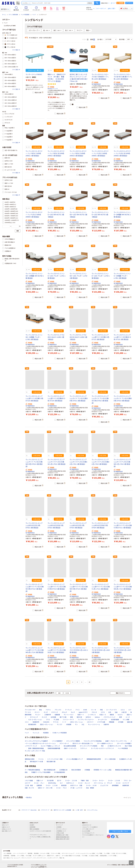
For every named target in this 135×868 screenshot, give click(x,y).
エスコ (123, 710)
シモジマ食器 (29, 781)
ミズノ (27, 722)
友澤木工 (88, 717)
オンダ (46, 712)
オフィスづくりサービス (40, 858)
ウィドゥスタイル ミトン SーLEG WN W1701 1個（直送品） (56, 215)
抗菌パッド (40, 781)
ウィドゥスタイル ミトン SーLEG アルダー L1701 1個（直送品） (56, 276)
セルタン (120, 715)
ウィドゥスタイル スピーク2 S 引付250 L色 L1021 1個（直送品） (79, 650)
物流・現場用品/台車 (50, 770)
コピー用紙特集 (7, 854)
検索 (97, 3)
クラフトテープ (45, 810)
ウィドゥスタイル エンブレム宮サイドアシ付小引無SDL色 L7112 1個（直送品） (123, 587)
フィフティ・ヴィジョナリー (86, 720)
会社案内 (33, 825)
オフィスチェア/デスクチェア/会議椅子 (36, 741)
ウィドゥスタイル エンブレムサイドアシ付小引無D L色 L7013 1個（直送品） (100, 462)
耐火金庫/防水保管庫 (70, 746)
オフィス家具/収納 (13, 15)
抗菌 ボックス (29, 788)
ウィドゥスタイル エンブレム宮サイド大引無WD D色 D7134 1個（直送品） (56, 398)
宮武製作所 (36, 722)
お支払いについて (7, 829)
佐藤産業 (57, 715)
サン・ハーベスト (69, 715)
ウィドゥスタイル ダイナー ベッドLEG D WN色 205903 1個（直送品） (34, 215)
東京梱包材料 (32, 724)
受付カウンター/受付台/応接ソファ (83, 743)
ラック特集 (107, 854)
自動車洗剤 (126, 785)
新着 (93, 47)
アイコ (77, 710)
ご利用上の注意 (61, 833)
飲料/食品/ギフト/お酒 (36, 762)
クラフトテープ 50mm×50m (29, 810)
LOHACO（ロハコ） (88, 825)
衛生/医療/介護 (51, 762)
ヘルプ (114, 3)
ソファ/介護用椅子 (57, 741)
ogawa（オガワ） (83, 712)
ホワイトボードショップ (68, 854)
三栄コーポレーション (76, 722)
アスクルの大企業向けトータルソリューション (93, 836)
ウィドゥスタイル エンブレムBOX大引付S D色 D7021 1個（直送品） (34, 525)
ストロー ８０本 (91, 785)
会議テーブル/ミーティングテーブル (116, 741)
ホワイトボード (64, 743)
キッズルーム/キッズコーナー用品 (35, 751)
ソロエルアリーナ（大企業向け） (91, 827)
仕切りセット (70, 783)
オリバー (37, 712)
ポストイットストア (27, 858)
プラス (48, 720)
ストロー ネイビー (98, 781)
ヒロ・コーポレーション (35, 720)
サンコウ (60, 724)
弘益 (116, 712)
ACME (85, 710)
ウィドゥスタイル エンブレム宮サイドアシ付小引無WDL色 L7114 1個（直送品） (35, 650)
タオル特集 (28, 856)
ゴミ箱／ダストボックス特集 (119, 854)
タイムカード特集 (45, 854)
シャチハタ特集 (112, 856)
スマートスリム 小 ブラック (103, 783)
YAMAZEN (46, 722)
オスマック (55, 712)
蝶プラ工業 (63, 717)
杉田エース (103, 715)
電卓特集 (30, 854)
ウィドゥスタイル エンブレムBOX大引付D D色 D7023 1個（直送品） (78, 525)
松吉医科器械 (115, 720)
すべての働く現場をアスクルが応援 (71, 856)
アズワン (48, 710)
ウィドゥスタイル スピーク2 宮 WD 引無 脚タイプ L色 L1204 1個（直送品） (123, 77)
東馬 (72, 717)
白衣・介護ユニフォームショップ (12, 858)
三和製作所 (48, 715)
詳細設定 (90, 3)
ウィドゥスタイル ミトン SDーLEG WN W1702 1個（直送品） (78, 215)
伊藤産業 (112, 722)
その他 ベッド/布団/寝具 (60, 733)
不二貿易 (56, 720)
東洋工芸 (79, 717)
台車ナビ (58, 856)
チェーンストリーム (94, 724)
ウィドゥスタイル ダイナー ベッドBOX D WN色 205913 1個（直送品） (78, 153)
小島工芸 (124, 712)
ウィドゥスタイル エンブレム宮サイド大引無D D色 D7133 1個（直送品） (34, 398)
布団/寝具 (46, 733)
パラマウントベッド (109, 717)
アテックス (58, 710)
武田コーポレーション (47, 724)
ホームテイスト (103, 720)
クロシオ (94, 712)
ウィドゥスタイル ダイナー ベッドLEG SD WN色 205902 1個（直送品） (122, 153)
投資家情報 (33, 827)
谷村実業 (53, 717)
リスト (85, 40)
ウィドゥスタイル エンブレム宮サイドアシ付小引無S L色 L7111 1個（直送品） (101, 587)
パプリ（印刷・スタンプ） (89, 829)
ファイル (41, 759)
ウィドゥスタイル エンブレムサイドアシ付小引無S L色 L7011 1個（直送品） (78, 462)
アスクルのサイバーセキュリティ (39, 835)
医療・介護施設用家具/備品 (36, 748)
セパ (61, 783)
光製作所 (106, 724)
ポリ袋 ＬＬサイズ (76, 788)
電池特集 (36, 854)
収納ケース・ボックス (70, 748)
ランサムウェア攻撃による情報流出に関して (40, 838)
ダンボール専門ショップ (39, 856)
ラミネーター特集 (55, 854)
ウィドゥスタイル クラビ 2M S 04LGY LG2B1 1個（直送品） (56, 337)
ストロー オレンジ (84, 783)
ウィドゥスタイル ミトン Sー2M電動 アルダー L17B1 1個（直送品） (122, 276)
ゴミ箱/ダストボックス (114, 746)
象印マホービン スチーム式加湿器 (62, 810)
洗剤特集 (13, 856)
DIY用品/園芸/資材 (60, 772)
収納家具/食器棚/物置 (54, 748)
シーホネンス (92, 715)
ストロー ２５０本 (71, 781)
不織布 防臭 (85, 781)
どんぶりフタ (104, 785)
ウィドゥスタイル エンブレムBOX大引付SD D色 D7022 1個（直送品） (56, 525)
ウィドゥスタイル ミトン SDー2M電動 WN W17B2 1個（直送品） (35, 276)
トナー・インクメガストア (19, 854)
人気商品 (50, 47)
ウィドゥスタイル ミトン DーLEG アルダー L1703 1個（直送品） (101, 276)
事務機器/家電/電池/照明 (94, 759)
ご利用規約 (59, 827)
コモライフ (90, 722)
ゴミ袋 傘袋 (29, 785)
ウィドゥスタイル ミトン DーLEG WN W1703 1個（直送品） (100, 215)
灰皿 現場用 (90, 788)
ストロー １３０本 (114, 781)
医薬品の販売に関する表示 (63, 839)
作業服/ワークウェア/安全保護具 (41, 772)
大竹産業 (121, 722)
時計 (102, 746)
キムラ (73, 712)
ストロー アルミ (61, 788)
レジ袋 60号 (79, 810)
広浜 (110, 712)
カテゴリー (5, 9)
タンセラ (44, 717)
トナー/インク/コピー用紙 (55, 759)
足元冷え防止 (52, 783)
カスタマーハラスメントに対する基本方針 (40, 832)
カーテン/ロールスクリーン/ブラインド (103, 748)
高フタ (59, 781)
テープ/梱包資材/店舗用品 (32, 770)
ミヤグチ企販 (101, 722)
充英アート (81, 715)
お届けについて (7, 827)
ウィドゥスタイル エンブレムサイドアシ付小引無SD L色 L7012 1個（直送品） (57, 462)
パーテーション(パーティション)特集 (85, 854)
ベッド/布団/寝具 (25, 15)
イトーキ (93, 710)
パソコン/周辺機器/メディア (75, 759)
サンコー (38, 715)
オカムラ (64, 712)
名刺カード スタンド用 (45, 788)
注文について (6, 825)
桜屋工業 (130, 722)
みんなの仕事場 (87, 831)
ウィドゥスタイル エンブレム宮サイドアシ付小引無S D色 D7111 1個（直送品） (123, 525)
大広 (83, 724)
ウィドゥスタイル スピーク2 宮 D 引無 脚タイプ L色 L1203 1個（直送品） (100, 77)
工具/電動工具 (63, 770)
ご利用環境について (62, 831)
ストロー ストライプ (122, 783)
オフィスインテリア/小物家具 (88, 746)
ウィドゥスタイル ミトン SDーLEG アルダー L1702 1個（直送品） (78, 276)
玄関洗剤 (39, 785)
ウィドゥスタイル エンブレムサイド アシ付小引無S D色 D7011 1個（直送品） (79, 398)
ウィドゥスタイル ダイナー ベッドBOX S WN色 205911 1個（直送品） (34, 153)
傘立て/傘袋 (128, 746)
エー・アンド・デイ (112, 710)
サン (76, 724)
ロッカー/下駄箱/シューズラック (50, 746)
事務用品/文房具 (30, 759)
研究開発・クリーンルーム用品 (103, 770)
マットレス (36, 733)
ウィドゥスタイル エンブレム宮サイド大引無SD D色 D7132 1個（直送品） (122, 337)
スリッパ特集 (20, 856)
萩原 (121, 717)
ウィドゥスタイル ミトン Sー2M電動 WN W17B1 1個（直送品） (122, 215)
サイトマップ (59, 825)
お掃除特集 (6, 856)
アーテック (68, 710)
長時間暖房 (115, 785)
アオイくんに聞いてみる (120, 831)
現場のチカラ (50, 856)
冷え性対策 (50, 781)
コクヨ (103, 712)
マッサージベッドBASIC (34, 74)
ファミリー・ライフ (68, 720)
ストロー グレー (39, 783)
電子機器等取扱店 (96, 84)
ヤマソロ (56, 722)
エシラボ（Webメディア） (89, 833)
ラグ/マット (84, 748)
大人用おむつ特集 (94, 856)
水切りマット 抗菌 (76, 785)
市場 (101, 710)
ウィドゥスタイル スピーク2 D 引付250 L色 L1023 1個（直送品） (122, 650)
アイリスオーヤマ (30, 710)
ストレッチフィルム (92, 810)
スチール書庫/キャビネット (105, 743)
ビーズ (128, 717)
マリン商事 (126, 720)
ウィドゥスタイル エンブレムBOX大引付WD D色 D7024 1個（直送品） (100, 525)
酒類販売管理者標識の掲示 (63, 837)
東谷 (40, 710)
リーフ (64, 722)
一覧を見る (28, 798)
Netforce (97, 717)
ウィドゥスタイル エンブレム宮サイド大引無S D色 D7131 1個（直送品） (100, 337)
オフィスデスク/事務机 (73, 741)
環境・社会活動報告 (35, 829)
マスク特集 (84, 856)
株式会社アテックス (53, 89)
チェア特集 (99, 854)
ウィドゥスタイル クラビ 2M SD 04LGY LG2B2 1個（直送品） (78, 337)
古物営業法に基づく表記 (63, 835)
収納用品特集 (103, 856)
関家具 (112, 715)
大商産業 (69, 724)
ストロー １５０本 (52, 785)
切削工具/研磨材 (76, 770)
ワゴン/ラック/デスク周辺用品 (93, 741)
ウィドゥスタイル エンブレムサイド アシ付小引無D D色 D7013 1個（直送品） (123, 398)
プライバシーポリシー (62, 829)
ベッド (34, 15)
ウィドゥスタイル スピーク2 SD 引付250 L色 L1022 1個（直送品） (101, 650)
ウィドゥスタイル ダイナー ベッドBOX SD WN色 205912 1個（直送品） (56, 153)
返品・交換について (7, 831)
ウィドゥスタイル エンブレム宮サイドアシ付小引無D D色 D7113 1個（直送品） (57, 587)
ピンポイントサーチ (53, 858)
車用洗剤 (64, 785)
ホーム (4, 15)
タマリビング (34, 717)
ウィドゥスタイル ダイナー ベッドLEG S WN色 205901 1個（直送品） (100, 153)
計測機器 (87, 770)
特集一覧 (62, 858)
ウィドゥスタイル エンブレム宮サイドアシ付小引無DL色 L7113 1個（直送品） (57, 650)
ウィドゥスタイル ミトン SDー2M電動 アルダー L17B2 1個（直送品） (34, 337)
